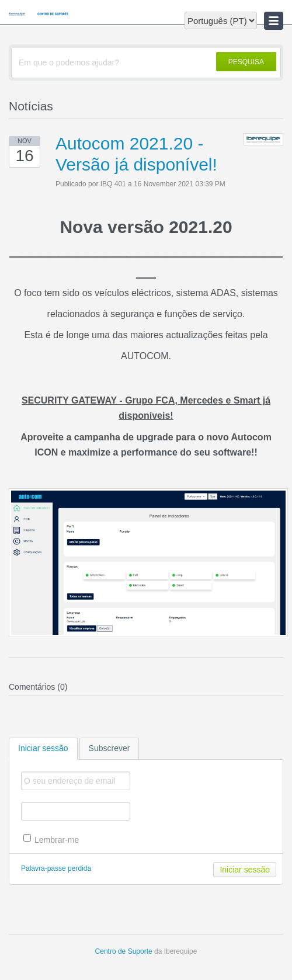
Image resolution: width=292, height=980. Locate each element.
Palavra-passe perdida (56, 868)
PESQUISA (246, 62)
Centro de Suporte (124, 951)
